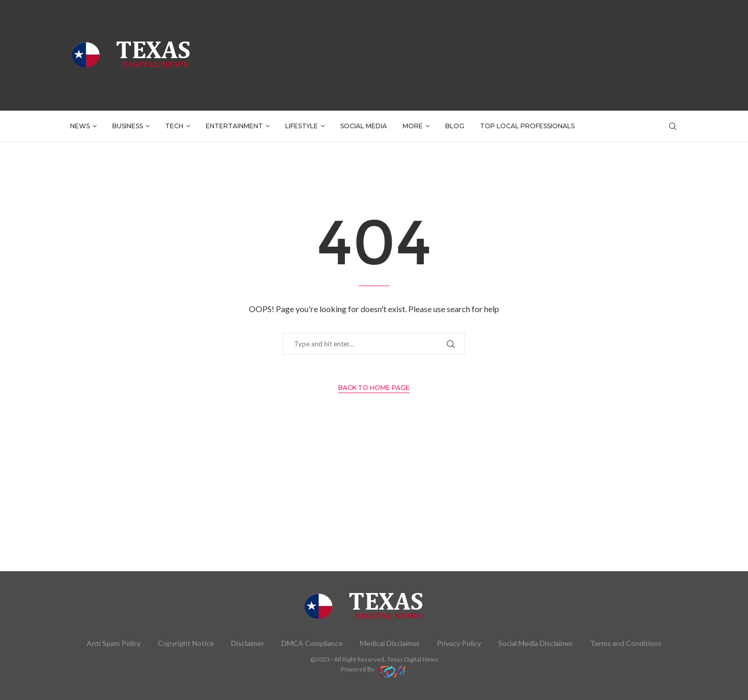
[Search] (673, 126)
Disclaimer (248, 643)
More (413, 126)
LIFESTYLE (302, 126)
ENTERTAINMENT (234, 126)
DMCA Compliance (312, 643)
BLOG (455, 126)
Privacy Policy (459, 643)
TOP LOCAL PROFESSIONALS (527, 126)
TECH (174, 126)
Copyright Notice (186, 643)
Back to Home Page (374, 388)
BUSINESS (128, 126)
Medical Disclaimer (390, 643)
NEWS (80, 126)
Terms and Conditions (626, 643)
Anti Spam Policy (114, 643)
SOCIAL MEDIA (364, 126)
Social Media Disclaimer (536, 643)
